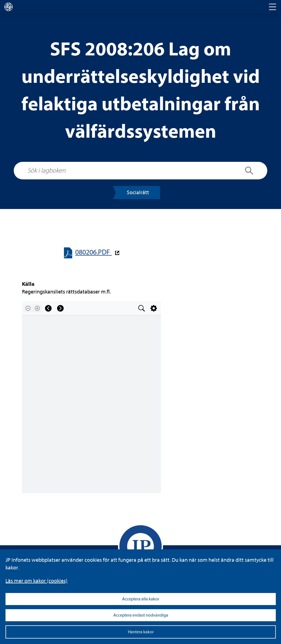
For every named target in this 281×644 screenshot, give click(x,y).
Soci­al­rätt (138, 192)
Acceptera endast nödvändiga (141, 615)
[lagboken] (9, 7)
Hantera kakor (141, 632)
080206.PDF (93, 252)
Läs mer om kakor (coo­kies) (36, 581)
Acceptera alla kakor (141, 599)
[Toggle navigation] (272, 7)
